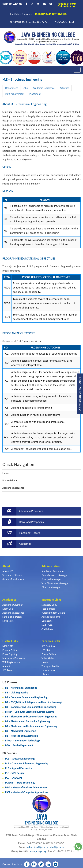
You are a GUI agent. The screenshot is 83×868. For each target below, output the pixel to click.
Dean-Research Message (54, 575)
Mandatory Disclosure (14, 658)
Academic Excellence (44, 88)
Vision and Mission (12, 575)
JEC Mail (46, 650)
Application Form (51, 617)
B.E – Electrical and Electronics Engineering (27, 721)
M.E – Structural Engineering (20, 759)
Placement (35, 94)
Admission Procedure (53, 571)
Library (45, 674)
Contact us (47, 621)
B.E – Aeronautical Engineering (21, 688)
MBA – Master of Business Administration (27, 787)
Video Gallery (49, 658)
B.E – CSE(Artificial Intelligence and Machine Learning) (33, 702)
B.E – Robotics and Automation (21, 736)
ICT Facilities (48, 646)
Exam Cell (8, 609)
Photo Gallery (10, 480)
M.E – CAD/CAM (13, 778)
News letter (8, 621)
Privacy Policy (10, 650)
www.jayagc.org (38, 851)
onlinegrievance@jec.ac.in (50, 14)
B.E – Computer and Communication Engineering (31, 707)
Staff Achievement (15, 94)
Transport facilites (51, 666)
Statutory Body (49, 605)
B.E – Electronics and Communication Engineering (31, 717)
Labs (25, 88)
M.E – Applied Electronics (18, 768)
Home (6, 473)
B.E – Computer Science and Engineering (26, 697)
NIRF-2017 (8, 646)
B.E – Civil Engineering (17, 693)
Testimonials (48, 609)
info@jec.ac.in (57, 847)
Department (11, 88)
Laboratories (48, 670)
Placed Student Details (53, 613)
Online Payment (67, 6)
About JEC (8, 571)
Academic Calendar (12, 605)
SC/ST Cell (47, 625)
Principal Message (51, 579)
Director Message (51, 587)
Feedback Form (67, 4)
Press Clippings (10, 654)
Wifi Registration (11, 662)
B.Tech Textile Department (19, 745)
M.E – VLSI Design (14, 773)
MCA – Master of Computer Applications (26, 792)
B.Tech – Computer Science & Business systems (30, 712)
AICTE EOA (47, 629)
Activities (64, 88)
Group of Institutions (13, 579)
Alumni (6, 666)
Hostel (45, 662)
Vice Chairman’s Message (55, 583)
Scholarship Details (12, 617)
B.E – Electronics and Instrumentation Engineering (31, 726)
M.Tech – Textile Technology (20, 783)
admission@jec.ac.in (38, 847)
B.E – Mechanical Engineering (20, 731)
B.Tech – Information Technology (22, 741)
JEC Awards (8, 670)
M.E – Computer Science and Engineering (27, 763)
